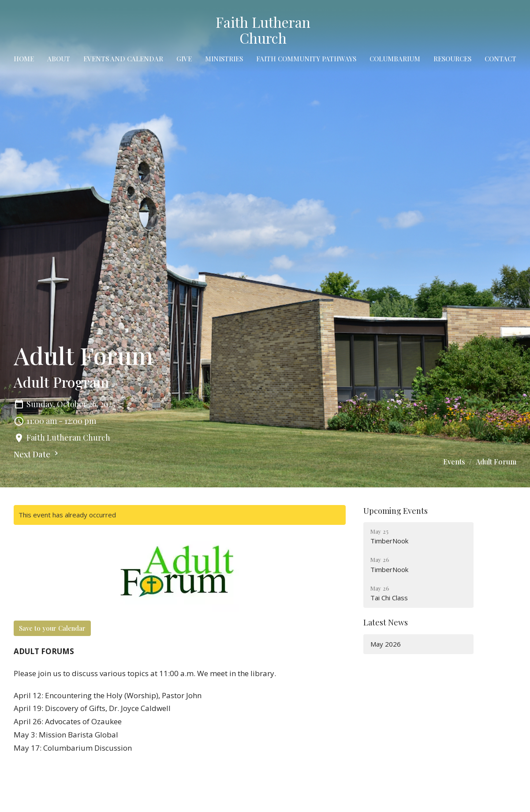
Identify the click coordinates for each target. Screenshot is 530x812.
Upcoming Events (396, 511)
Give (184, 59)
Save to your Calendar (52, 628)
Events (454, 462)
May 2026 (386, 644)
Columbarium (395, 59)
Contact (500, 59)
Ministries (224, 59)
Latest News (386, 622)
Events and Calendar (123, 59)
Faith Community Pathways (306, 59)
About (59, 59)
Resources (452, 59)
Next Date (37, 454)
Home (24, 59)
